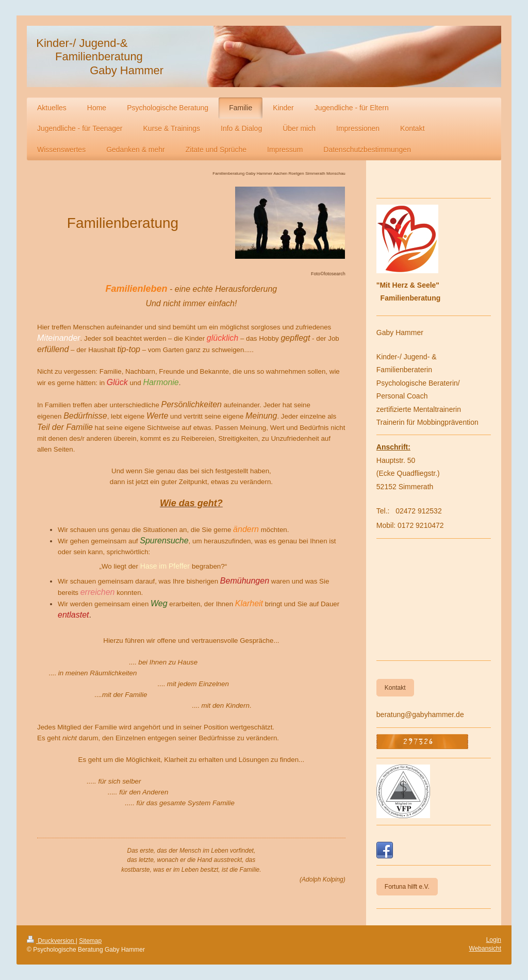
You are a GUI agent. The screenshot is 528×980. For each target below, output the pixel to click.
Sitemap (90, 941)
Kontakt (395, 688)
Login (494, 940)
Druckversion (51, 941)
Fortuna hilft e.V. (407, 887)
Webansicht (485, 949)
